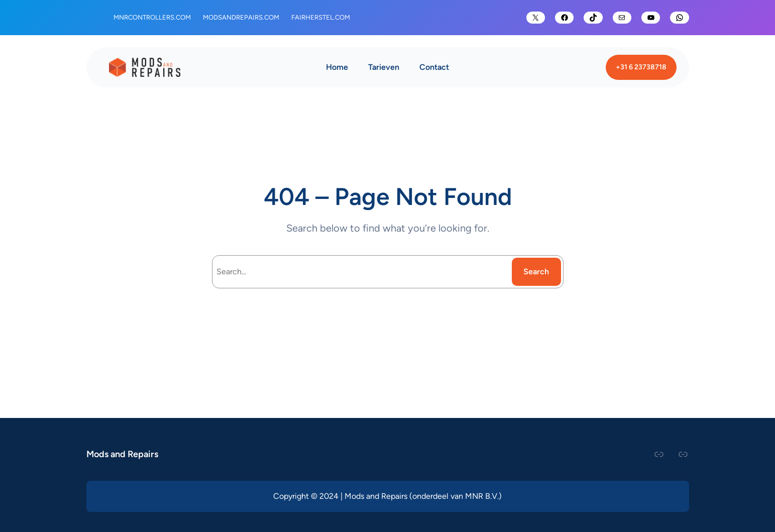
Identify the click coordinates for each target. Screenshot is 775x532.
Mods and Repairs (122, 454)
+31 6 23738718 (641, 67)
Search (536, 272)
